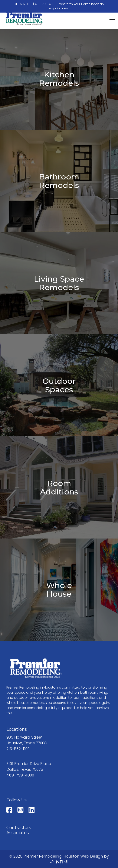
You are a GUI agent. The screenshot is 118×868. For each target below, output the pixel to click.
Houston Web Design (83, 856)
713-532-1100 (23, 4)
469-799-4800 (46, 4)
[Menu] (112, 19)
